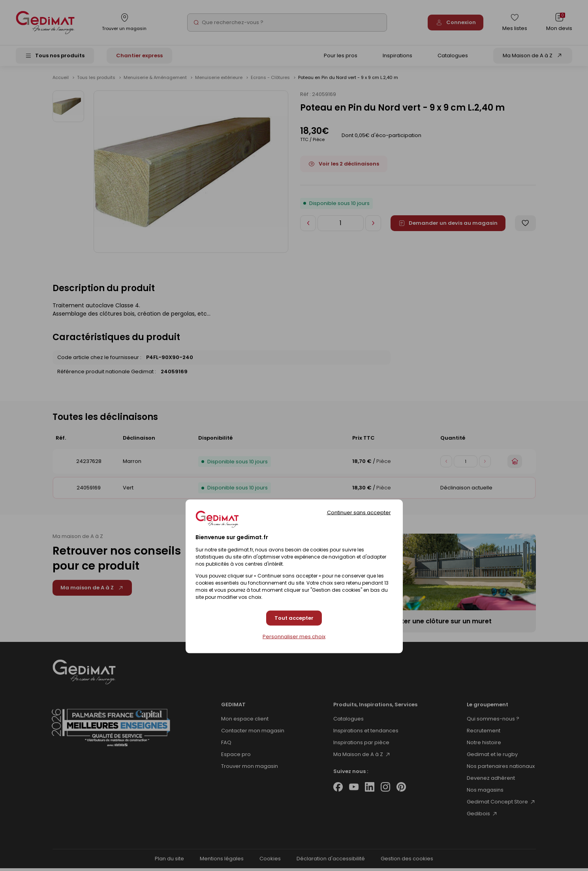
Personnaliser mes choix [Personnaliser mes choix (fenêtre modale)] (294, 636)
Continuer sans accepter (359, 513)
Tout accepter (294, 618)
